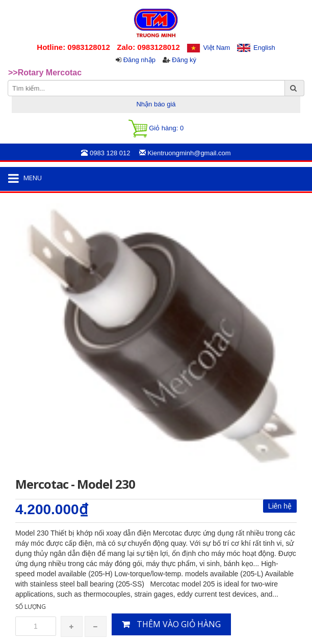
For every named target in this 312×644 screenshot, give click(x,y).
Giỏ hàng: (156, 129)
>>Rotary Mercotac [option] (45, 73)
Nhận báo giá (156, 104)
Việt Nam (216, 48)
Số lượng (31, 607)
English (264, 48)
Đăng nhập (139, 60)
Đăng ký (184, 60)
